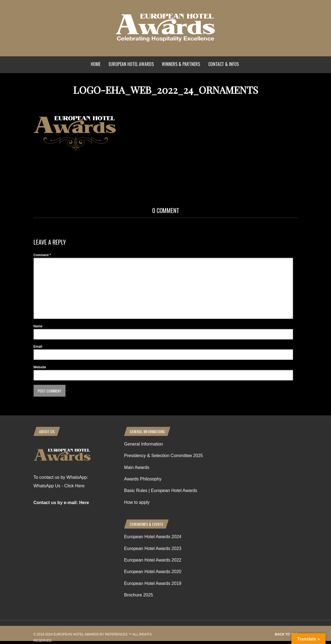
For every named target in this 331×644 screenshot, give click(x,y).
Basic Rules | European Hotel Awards (161, 490)
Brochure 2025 (139, 595)
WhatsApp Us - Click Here (59, 486)
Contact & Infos (224, 64)
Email (38, 347)
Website (40, 367)
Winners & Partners (181, 64)
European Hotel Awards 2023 (153, 548)
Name (38, 326)
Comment (42, 255)
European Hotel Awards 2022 (153, 560)
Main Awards (137, 467)
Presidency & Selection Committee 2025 (163, 456)
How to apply (137, 502)
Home (96, 64)
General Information (143, 444)
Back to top (286, 634)
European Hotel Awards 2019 (153, 583)
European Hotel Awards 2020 (153, 572)
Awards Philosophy (143, 479)
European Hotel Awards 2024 (153, 537)
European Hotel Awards (131, 64)
